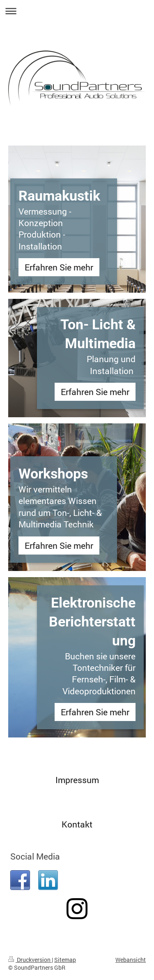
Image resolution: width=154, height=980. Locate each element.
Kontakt (77, 824)
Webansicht (131, 960)
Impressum (77, 780)
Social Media (35, 856)
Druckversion (30, 960)
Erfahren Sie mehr (59, 267)
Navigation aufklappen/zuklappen (77, 11)
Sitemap (65, 960)
